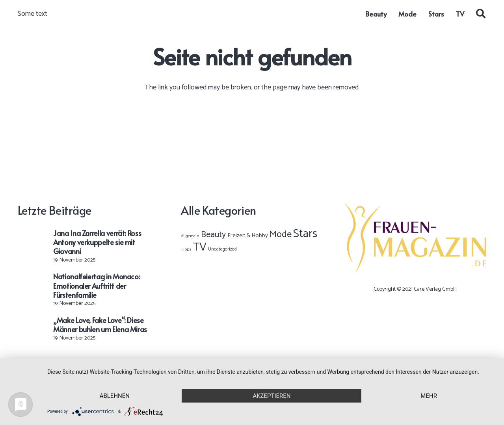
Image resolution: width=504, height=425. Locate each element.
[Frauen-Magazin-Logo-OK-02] (415, 238)
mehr (429, 396)
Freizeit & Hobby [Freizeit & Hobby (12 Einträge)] (248, 236)
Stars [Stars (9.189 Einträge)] (305, 234)
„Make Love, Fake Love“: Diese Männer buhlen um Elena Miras (100, 325)
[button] (481, 14)
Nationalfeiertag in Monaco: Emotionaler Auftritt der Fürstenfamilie (97, 286)
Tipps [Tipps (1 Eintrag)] (186, 249)
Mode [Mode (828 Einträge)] (281, 235)
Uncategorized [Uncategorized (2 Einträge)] (222, 249)
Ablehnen (115, 396)
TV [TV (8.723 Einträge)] (200, 247)
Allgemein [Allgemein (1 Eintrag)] (190, 236)
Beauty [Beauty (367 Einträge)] (213, 235)
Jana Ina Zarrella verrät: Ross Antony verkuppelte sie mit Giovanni (97, 242)
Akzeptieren (272, 396)
